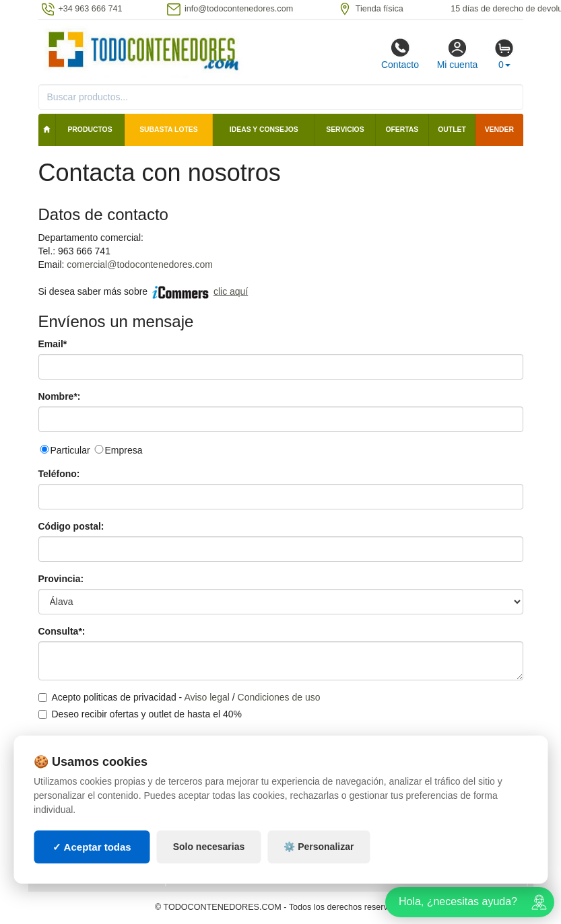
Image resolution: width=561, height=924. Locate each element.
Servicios (345, 130)
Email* (53, 344)
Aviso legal (206, 697)
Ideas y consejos (264, 130)
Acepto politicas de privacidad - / (179, 697)
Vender (499, 130)
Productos (90, 130)
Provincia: (61, 579)
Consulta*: (62, 631)
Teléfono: (59, 474)
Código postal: (71, 526)
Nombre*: (60, 396)
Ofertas (402, 130)
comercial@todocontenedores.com (140, 264)
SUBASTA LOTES (169, 130)
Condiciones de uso (279, 697)
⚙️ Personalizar (319, 847)
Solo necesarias (209, 847)
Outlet (452, 130)
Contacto (400, 54)
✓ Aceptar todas (92, 847)
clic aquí (231, 291)
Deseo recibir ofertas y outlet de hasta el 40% (140, 714)
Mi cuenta (458, 54)
